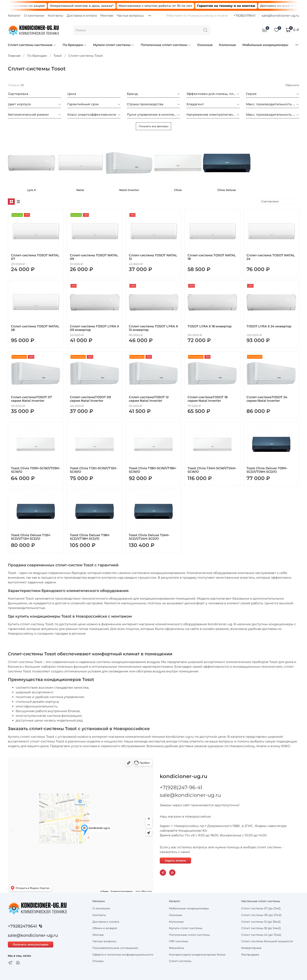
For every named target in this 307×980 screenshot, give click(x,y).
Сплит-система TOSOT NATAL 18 (212, 257)
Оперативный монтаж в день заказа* (91, 6)
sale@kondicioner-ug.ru (280, 16)
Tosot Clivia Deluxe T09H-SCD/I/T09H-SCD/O (267, 470)
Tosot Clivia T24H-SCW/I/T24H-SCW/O (212, 470)
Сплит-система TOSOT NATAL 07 (35, 257)
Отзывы (98, 961)
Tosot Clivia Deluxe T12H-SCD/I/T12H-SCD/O (31, 537)
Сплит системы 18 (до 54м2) (261, 928)
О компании (34, 16)
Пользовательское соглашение (115, 948)
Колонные (227, 45)
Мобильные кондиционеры (265, 45)
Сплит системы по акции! (33, 6)
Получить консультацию (31, 944)
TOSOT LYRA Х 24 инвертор (269, 326)
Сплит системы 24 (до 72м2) (261, 935)
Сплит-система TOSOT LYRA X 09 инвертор (94, 328)
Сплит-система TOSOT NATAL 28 (35, 328)
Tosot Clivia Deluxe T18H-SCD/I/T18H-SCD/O (90, 537)
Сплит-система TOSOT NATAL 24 (271, 257)
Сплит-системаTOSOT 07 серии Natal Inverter (31, 399)
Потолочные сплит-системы (166, 45)
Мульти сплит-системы (114, 45)
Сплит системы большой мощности (267, 941)
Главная (14, 56)
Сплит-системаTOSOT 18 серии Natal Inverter (208, 399)
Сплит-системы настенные (32, 45)
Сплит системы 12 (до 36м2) (261, 922)
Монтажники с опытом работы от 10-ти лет (165, 6)
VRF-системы (179, 941)
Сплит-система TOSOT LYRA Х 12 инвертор (153, 328)
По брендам (75, 45)
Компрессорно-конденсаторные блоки (197, 955)
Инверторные (251, 948)
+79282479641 (245, 16)
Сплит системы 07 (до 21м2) (261, 908)
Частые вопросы (130, 16)
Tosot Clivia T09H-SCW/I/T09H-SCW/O (36, 470)
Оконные (205, 45)
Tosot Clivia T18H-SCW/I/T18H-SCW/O (153, 470)
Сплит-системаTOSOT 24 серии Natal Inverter (267, 399)
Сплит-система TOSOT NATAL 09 (94, 257)
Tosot (58, 56)
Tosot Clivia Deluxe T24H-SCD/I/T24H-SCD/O (149, 537)
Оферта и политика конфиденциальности (123, 955)
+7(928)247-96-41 (181, 787)
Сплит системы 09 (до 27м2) (261, 915)
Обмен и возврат (105, 928)
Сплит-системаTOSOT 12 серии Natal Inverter (149, 399)
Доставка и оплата (82, 16)
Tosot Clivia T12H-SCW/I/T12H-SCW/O (94, 470)
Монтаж (107, 16)
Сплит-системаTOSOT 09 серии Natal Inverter (90, 399)
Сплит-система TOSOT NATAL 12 (153, 257)
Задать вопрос (175, 861)
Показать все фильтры (153, 126)
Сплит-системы (180, 961)
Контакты (56, 16)
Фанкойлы (177, 948)
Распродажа (250, 955)
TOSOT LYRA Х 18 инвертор (210, 326)
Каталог (14, 16)
